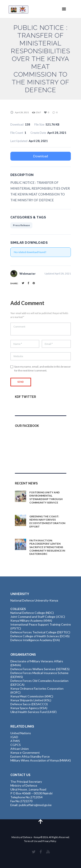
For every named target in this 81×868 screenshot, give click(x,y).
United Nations (21, 733)
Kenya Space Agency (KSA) (29, 708)
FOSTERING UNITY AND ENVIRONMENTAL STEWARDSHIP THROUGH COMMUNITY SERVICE (46, 497)
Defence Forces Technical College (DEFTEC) (40, 632)
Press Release (21, 225)
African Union (20, 749)
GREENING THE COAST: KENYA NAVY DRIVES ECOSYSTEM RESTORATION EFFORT (47, 521)
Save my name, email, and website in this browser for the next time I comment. (43, 369)
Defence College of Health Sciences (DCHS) (40, 636)
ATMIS (15, 741)
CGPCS (16, 745)
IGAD (14, 737)
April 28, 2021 (22, 112)
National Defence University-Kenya (34, 600)
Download (40, 156)
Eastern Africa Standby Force (30, 756)
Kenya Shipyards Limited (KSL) (31, 700)
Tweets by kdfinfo (27, 406)
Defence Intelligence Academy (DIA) (35, 640)
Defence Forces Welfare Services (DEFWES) (40, 669)
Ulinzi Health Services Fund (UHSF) (33, 712)
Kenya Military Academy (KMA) (31, 620)
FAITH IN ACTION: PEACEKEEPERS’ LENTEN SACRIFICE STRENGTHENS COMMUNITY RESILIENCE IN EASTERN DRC (47, 547)
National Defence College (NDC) (32, 613)
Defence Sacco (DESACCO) (29, 704)
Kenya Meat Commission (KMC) (32, 696)
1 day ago (37, 507)
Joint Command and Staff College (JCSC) (38, 617)
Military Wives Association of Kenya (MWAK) (41, 760)
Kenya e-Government (25, 753)
